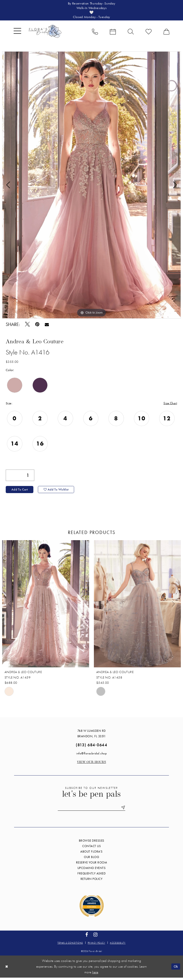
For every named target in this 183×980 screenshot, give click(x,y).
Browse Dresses (92, 843)
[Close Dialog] (7, 969)
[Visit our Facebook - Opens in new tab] (87, 937)
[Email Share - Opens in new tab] (47, 325)
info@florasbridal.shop (91, 755)
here (95, 975)
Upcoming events (92, 870)
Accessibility (118, 945)
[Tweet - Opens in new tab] (28, 325)
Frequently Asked (91, 876)
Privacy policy (96, 945)
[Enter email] (91, 810)
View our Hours (91, 764)
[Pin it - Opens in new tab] (37, 325)
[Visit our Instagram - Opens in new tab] (96, 937)
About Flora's (91, 854)
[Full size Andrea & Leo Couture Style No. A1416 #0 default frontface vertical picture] (91, 186)
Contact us (91, 848)
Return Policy (92, 881)
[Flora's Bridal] (45, 32)
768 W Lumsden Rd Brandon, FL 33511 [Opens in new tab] (92, 736)
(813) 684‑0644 (91, 747)
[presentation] (46, 606)
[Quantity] (20, 477)
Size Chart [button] (170, 404)
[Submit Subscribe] (124, 810)
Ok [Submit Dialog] (175, 969)
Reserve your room (92, 865)
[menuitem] (17, 32)
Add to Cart (20, 491)
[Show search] (131, 32)
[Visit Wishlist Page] (149, 32)
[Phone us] (95, 32)
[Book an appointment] (113, 32)
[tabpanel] (91, 186)
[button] (17, 32)
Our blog (91, 859)
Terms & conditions (70, 945)
